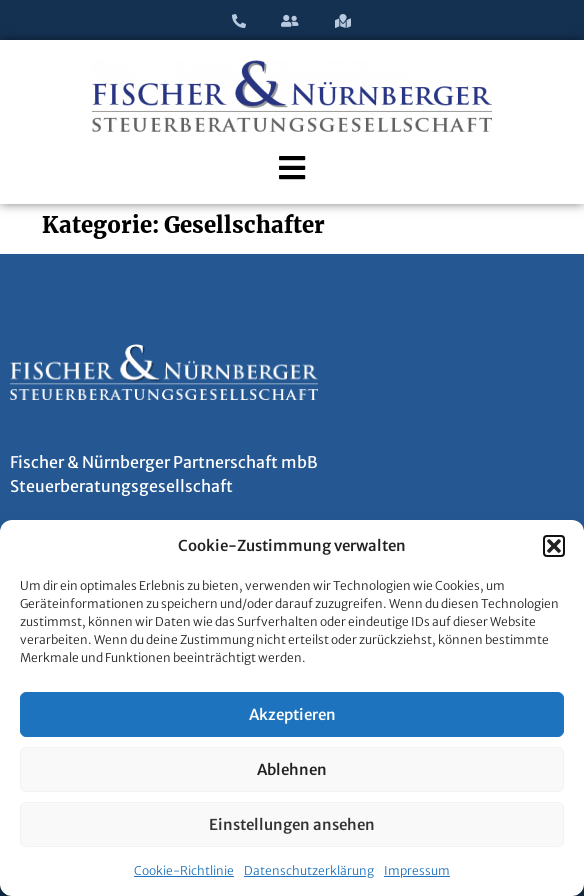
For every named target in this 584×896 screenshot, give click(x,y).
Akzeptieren (292, 714)
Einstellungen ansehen (292, 824)
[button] (554, 546)
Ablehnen (292, 769)
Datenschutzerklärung (309, 870)
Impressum (417, 870)
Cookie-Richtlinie (184, 870)
